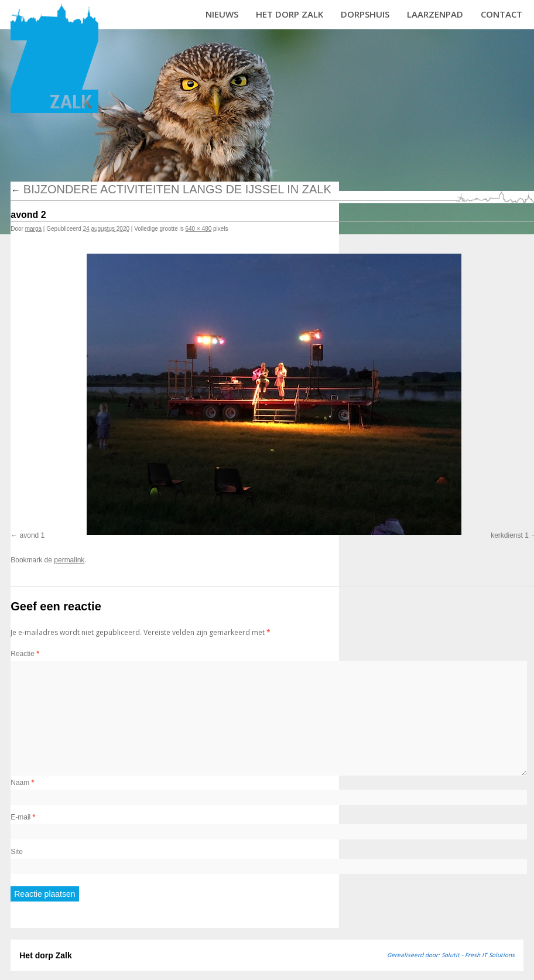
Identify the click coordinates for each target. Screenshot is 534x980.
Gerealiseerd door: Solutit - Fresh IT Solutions (451, 955)
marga (33, 229)
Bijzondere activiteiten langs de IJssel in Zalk (171, 189)
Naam (22, 783)
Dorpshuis (365, 14)
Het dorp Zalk (290, 14)
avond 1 (32, 535)
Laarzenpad (435, 14)
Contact (502, 14)
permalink (69, 560)
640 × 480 (198, 229)
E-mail (23, 817)
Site (17, 852)
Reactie (25, 654)
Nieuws (222, 14)
